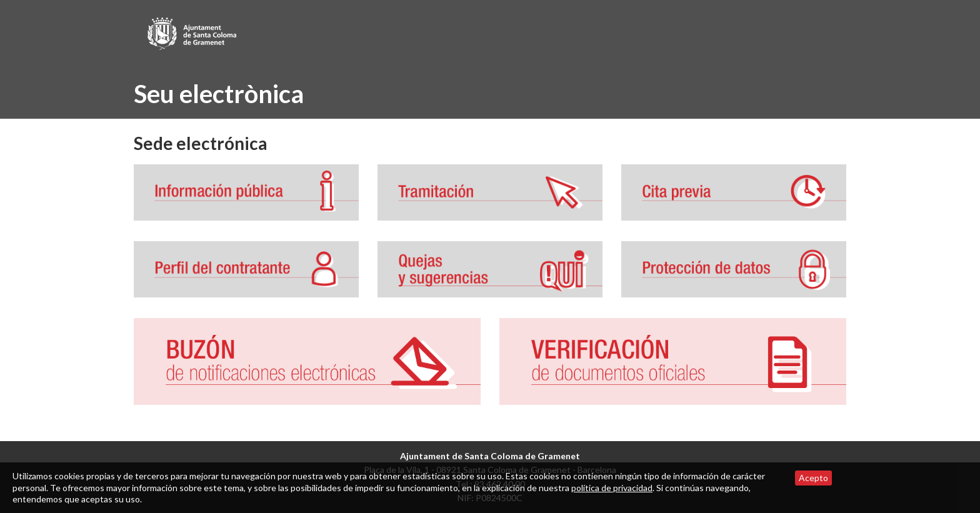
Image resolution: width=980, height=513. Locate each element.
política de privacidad (612, 488)
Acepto (813, 478)
